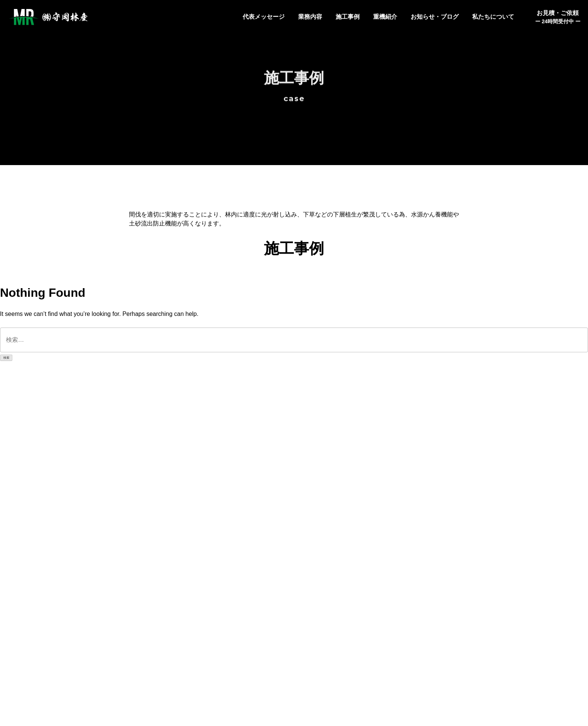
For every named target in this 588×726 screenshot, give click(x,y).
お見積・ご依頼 (558, 18)
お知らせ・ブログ (435, 17)
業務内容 (310, 17)
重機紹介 (385, 17)
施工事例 (348, 17)
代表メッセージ (264, 17)
